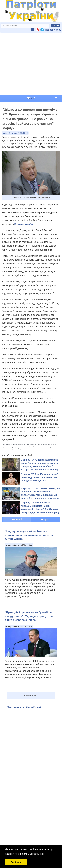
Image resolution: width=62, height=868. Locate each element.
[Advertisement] (30, 64)
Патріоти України (24, 224)
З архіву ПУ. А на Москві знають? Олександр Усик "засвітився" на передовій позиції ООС (39, 477)
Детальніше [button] (37, 854)
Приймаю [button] (16, 862)
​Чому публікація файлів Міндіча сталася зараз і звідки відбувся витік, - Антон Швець (30, 535)
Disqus (45, 519)
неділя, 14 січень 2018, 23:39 (15, 133)
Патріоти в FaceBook (24, 707)
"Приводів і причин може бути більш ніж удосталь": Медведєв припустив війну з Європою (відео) (29, 616)
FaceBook (17, 519)
